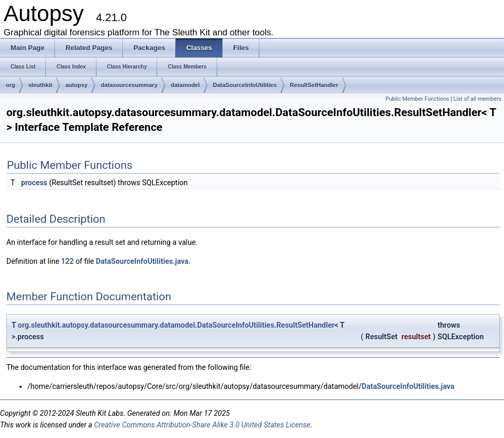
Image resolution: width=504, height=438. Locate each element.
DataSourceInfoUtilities (245, 85)
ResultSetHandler (314, 85)
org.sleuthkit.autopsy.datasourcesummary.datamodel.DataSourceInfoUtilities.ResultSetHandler (176, 325)
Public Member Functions (417, 99)
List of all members (477, 99)
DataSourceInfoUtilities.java (142, 261)
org (11, 85)
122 (67, 261)
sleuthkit (40, 85)
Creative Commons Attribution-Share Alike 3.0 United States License (202, 425)
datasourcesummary (129, 85)
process (34, 183)
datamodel (185, 85)
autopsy (76, 85)
